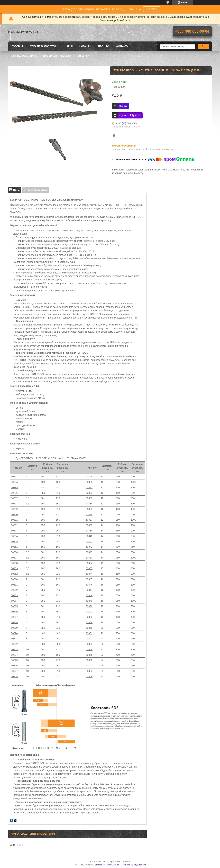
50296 (14, 493)
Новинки (85, 46)
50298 (14, 504)
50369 (89, 676)
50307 (14, 558)
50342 (89, 547)
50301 (14, 520)
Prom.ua (126, 862)
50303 (14, 531)
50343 (89, 552)
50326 (14, 666)
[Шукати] (204, 46)
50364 (89, 649)
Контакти (152, 9)
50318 (14, 622)
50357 (89, 612)
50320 (14, 633)
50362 (89, 639)
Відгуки (84, 56)
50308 (14, 563)
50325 (14, 660)
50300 (14, 514)
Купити (123, 106)
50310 (14, 579)
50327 (14, 671)
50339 (89, 531)
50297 (14, 498)
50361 (89, 633)
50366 (89, 660)
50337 (89, 520)
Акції (70, 46)
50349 (89, 601)
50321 (14, 639)
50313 (14, 595)
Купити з (130, 115)
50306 (14, 552)
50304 (14, 536)
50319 (14, 628)
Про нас (104, 46)
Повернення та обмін (58, 56)
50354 (89, 563)
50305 (14, 542)
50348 (89, 595)
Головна (17, 46)
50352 (14, 574)
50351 (14, 547)
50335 (89, 509)
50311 (14, 585)
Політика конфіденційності (135, 865)
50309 (14, 568)
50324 (14, 655)
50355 (89, 568)
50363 (89, 644)
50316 (14, 612)
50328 (14, 676)
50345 (89, 579)
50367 (89, 666)
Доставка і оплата (24, 56)
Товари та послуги (43, 46)
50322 (14, 644)
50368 (89, 671)
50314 (14, 601)
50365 (89, 655)
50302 (14, 525)
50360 (89, 628)
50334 (89, 504)
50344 (89, 574)
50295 (14, 487)
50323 (14, 649)
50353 (89, 558)
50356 (89, 606)
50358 (89, 617)
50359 (89, 622)
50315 (14, 606)
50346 (89, 585)
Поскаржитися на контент (108, 865)
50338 (89, 525)
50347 (89, 590)
